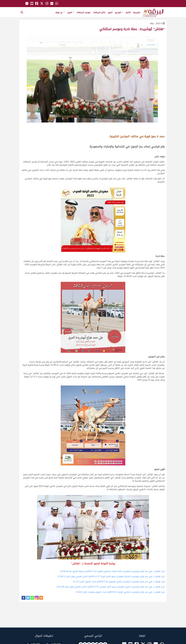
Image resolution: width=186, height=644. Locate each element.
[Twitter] (28, 598)
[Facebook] (24, 598)
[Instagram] (37, 598)
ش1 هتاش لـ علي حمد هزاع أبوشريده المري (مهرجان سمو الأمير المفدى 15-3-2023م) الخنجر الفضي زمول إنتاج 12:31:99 (111, 587)
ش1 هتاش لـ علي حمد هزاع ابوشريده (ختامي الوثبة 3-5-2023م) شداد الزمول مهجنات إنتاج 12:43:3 (120, 592)
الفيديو (119, 12)
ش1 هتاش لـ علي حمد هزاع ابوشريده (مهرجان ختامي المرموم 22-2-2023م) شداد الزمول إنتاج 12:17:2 (119, 582)
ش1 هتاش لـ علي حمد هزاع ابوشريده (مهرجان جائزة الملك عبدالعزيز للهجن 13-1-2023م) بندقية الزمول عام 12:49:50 (112, 571)
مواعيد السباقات (83, 12)
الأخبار (128, 12)
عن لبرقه (60, 12)
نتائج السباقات (99, 12)
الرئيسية (137, 12)
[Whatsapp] (32, 598)
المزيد (70, 12)
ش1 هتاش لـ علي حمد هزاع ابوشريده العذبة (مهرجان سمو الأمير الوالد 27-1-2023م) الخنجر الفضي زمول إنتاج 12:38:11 (111, 576)
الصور (110, 12)
